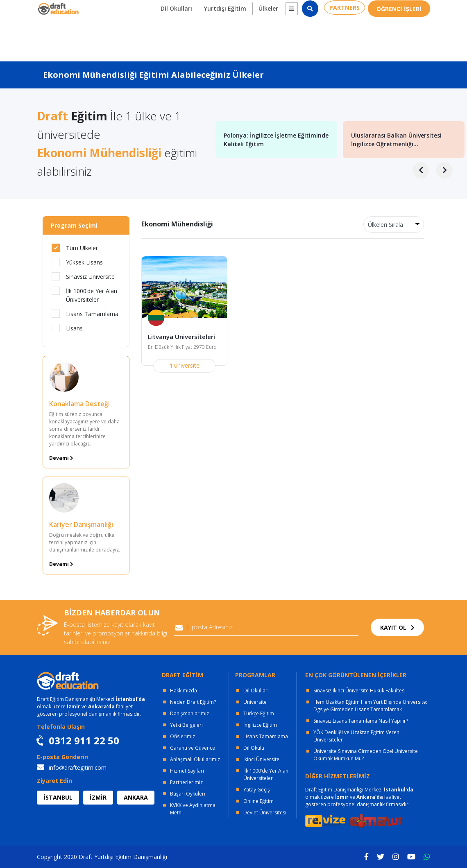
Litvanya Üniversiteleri (184, 337)
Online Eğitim (258, 801)
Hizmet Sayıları (187, 771)
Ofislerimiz (182, 736)
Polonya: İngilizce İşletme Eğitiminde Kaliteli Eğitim (276, 140)
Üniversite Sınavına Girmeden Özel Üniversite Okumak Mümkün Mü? (366, 755)
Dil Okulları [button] (167, 37)
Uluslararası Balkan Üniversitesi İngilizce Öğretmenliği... (396, 140)
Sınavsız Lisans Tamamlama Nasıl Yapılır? (361, 721)
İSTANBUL (58, 797)
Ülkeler (263, 37)
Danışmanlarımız (189, 713)
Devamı (61, 458)
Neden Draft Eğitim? (193, 702)
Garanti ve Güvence (193, 748)
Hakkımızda (184, 691)
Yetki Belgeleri (186, 725)
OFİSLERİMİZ (108, 8)
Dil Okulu (254, 748)
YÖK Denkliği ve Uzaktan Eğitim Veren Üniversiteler (356, 736)
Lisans (67, 328)
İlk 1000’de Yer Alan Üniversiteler (84, 295)
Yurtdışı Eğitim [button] (218, 37)
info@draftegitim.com (72, 767)
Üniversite (255, 702)
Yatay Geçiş (257, 790)
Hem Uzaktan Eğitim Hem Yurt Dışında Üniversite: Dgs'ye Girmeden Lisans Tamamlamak (370, 706)
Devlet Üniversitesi (265, 813)
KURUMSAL (162, 8)
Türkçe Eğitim (259, 713)
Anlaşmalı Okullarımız (195, 759)
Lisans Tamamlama (85, 314)
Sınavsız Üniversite (83, 276)
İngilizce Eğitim (260, 725)
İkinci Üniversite (261, 759)
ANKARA (136, 797)
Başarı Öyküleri (188, 794)
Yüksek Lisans (77, 262)
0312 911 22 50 (406, 8)
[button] (286, 38)
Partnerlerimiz (186, 782)
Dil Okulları (256, 691)
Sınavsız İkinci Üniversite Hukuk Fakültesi (359, 691)
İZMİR (98, 797)
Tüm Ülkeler (75, 248)
